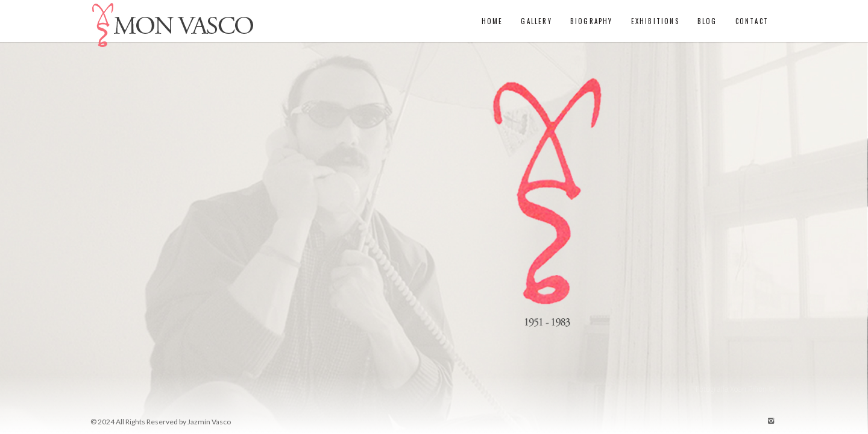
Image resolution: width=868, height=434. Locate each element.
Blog (707, 21)
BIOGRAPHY (592, 21)
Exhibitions (655, 21)
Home (492, 21)
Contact (752, 21)
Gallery (536, 21)
